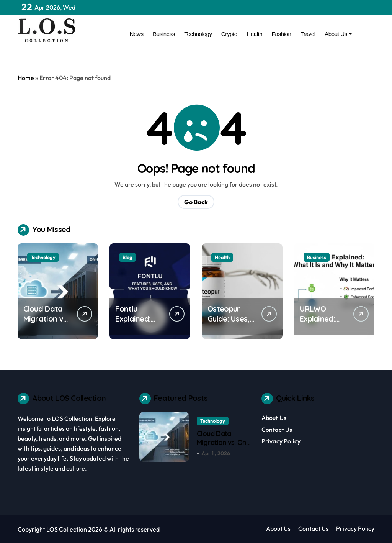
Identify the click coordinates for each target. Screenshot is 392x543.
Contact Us (277, 430)
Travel (308, 34)
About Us (338, 34)
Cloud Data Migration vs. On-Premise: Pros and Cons (225, 447)
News (137, 34)
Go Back (196, 202)
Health (254, 34)
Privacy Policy (281, 441)
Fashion (282, 34)
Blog (127, 257)
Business (164, 34)
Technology (198, 34)
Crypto (229, 34)
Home (26, 78)
